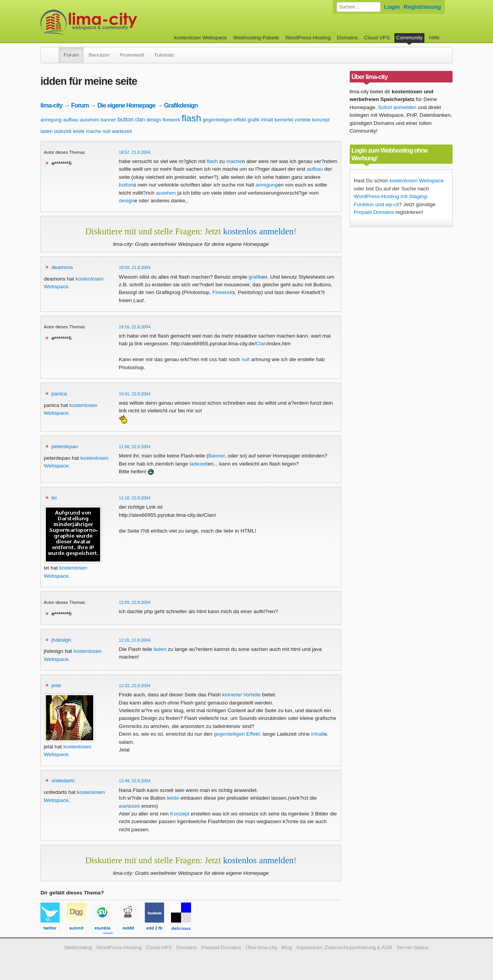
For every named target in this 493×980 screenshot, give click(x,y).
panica (59, 394)
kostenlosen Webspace (416, 181)
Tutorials (164, 55)
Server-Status (413, 947)
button (126, 119)
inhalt (267, 120)
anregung (51, 120)
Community (410, 38)
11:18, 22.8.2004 (135, 498)
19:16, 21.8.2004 (135, 327)
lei (54, 498)
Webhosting (78, 947)
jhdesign (61, 640)
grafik (253, 120)
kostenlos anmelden (258, 231)
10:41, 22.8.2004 (135, 394)
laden (47, 131)
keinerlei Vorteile (241, 695)
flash (192, 118)
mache (93, 131)
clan (140, 119)
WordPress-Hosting (308, 38)
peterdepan (65, 446)
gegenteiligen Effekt (237, 734)
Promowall (132, 55)
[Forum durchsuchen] (359, 7)
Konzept (180, 814)
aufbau (71, 120)
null (106, 131)
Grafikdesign (181, 105)
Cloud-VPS (377, 38)
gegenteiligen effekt (224, 120)
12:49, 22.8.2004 (135, 781)
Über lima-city (261, 947)
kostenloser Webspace (200, 38)
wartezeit (122, 131)
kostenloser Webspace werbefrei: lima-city (117, 22)
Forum (71, 55)
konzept (321, 120)
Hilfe (434, 38)
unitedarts (63, 781)
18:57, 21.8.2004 (135, 152)
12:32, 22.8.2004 (135, 686)
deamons (62, 267)
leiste (79, 131)
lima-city (51, 105)
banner (108, 120)
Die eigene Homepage (127, 105)
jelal (56, 685)
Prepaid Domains (374, 212)
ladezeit (63, 131)
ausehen (89, 120)
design (154, 120)
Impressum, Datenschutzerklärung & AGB (344, 947)
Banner (217, 456)
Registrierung (422, 7)
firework (171, 120)
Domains (347, 38)
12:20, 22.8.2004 (135, 640)
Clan (261, 344)
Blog (287, 947)
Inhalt (318, 734)
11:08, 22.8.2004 (135, 447)
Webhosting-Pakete (256, 38)
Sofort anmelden (397, 107)
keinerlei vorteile (293, 120)
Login (392, 7)
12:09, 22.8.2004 (135, 602)
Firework (222, 292)
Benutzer (99, 55)
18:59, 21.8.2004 (135, 267)
